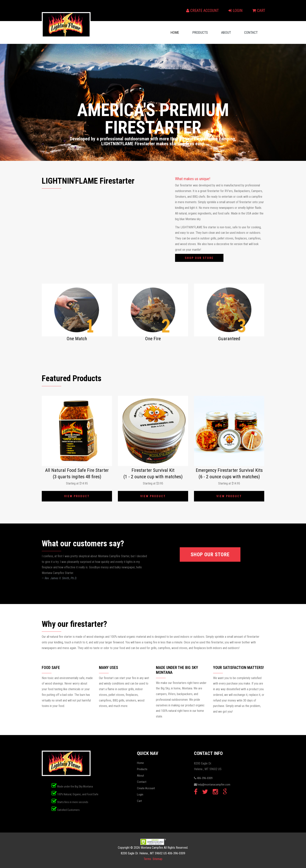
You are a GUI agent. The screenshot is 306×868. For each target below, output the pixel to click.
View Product (77, 496)
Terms (147, 859)
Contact (251, 32)
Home (175, 32)
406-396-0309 (203, 778)
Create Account (202, 11)
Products (200, 32)
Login (236, 11)
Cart (259, 11)
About (226, 32)
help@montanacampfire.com (212, 785)
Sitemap (158, 859)
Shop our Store (201, 258)
